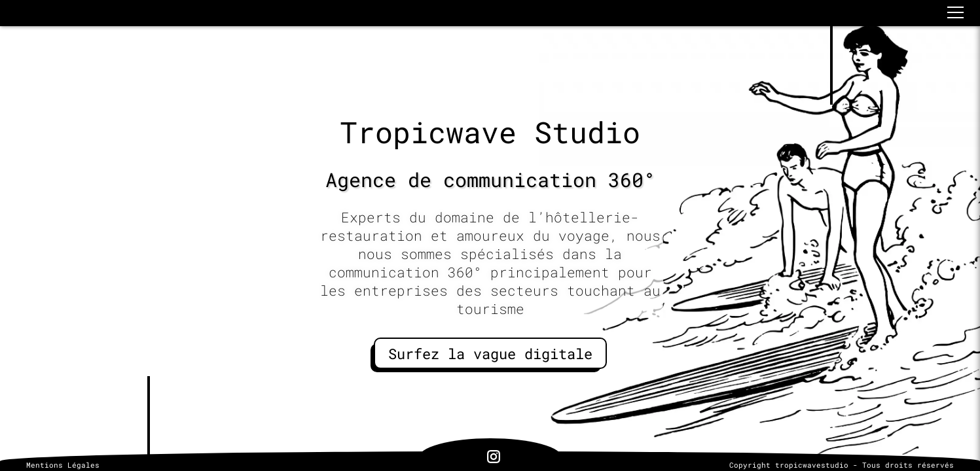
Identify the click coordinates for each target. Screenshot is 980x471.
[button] (955, 12)
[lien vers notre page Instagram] (494, 458)
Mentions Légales (63, 465)
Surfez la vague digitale (490, 353)
